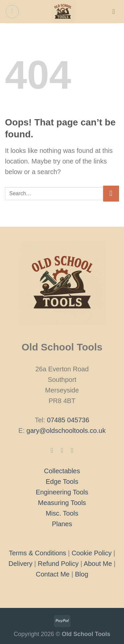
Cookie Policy (91, 553)
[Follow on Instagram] (62, 450)
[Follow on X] (72, 450)
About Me (98, 564)
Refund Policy (58, 564)
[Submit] (111, 194)
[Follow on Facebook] (52, 450)
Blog (82, 574)
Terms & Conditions (38, 553)
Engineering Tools (62, 492)
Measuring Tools (62, 503)
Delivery (21, 564)
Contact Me (53, 574)
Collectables (62, 471)
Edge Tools (62, 482)
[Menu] (12, 12)
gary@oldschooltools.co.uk (66, 431)
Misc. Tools (62, 513)
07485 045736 (68, 420)
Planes (62, 524)
